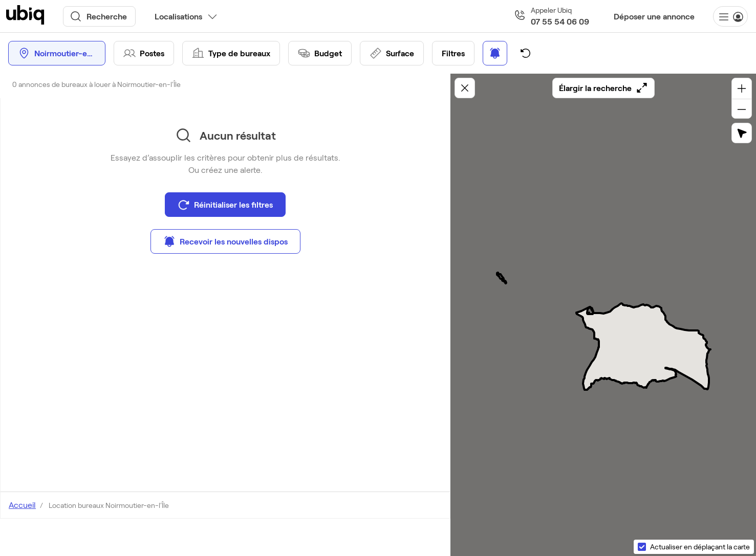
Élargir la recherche (603, 88)
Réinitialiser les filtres (225, 205)
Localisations (178, 16)
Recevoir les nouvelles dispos (225, 241)
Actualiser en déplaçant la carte (700, 547)
